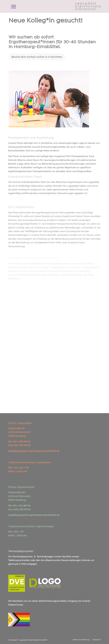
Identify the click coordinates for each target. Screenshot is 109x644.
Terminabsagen (45, 556)
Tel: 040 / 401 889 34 (19, 506)
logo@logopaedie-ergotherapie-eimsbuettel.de (34, 451)
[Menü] (12, 6)
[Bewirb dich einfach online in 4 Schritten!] (37, 57)
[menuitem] (12, 6)
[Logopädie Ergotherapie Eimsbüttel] (88, 6)
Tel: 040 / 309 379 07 (19, 442)
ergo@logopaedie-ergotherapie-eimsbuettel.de (34, 515)
